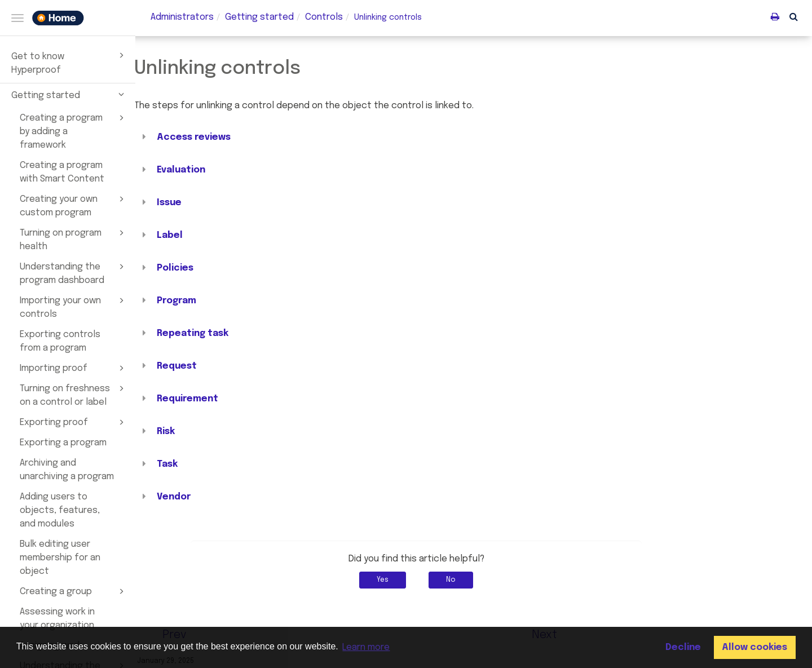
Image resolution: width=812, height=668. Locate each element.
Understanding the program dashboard (74, 273)
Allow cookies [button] (754, 647)
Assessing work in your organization (57, 619)
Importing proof (74, 368)
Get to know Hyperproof (69, 62)
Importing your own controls (74, 307)
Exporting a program (63, 443)
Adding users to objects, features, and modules (60, 510)
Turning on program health (74, 239)
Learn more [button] (366, 647)
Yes (440, 580)
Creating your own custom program (74, 205)
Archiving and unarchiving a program (67, 470)
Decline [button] (683, 647)
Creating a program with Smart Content (62, 172)
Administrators (182, 17)
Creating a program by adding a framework (74, 131)
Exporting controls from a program (60, 341)
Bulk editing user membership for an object (60, 558)
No (508, 580)
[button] (794, 16)
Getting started (69, 94)
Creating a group (74, 591)
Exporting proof (74, 422)
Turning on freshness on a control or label (74, 395)
